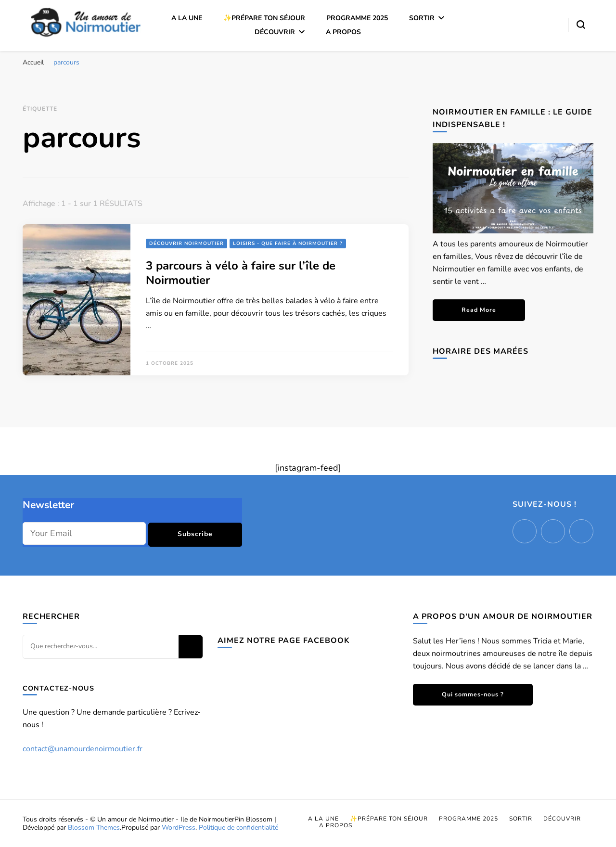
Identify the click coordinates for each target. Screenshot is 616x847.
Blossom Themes (94, 828)
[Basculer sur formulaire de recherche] (581, 25)
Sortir (422, 18)
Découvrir (275, 32)
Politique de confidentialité (238, 828)
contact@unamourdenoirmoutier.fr (83, 749)
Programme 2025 (357, 18)
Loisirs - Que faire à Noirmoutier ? (288, 244)
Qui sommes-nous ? (473, 694)
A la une (187, 18)
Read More (479, 310)
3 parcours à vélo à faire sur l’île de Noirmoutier (241, 273)
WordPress (179, 828)
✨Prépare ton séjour (264, 18)
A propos (343, 32)
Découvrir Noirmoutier (186, 244)
